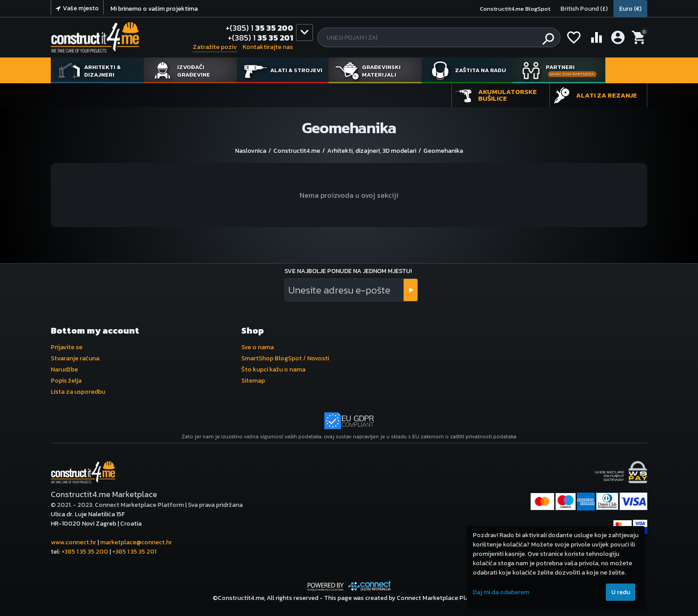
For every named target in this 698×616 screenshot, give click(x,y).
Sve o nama (258, 347)
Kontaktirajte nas (268, 47)
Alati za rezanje (607, 95)
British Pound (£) (584, 9)
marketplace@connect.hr (136, 542)
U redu (621, 592)
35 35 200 (260, 28)
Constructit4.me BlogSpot (515, 9)
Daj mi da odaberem (501, 592)
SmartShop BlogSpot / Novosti (285, 358)
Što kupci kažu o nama (273, 369)
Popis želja (66, 381)
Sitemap (253, 381)
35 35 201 (261, 38)
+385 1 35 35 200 (85, 552)
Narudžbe (64, 369)
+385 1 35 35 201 (134, 552)
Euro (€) (630, 9)
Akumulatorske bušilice (507, 95)
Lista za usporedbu (78, 392)
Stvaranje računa (75, 358)
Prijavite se (67, 347)
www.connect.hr (73, 542)
